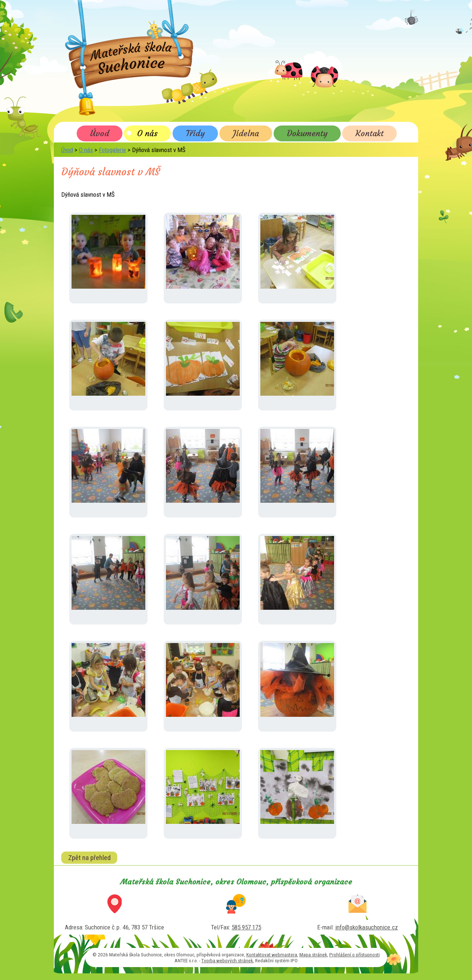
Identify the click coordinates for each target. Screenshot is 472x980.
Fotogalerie (112, 150)
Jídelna (246, 133)
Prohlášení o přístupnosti (355, 955)
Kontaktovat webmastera (272, 955)
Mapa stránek (313, 955)
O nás (147, 133)
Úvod (100, 133)
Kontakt (369, 133)
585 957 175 (246, 927)
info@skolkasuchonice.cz (367, 927)
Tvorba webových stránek (227, 960)
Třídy (195, 133)
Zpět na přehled (89, 857)
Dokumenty (307, 133)
